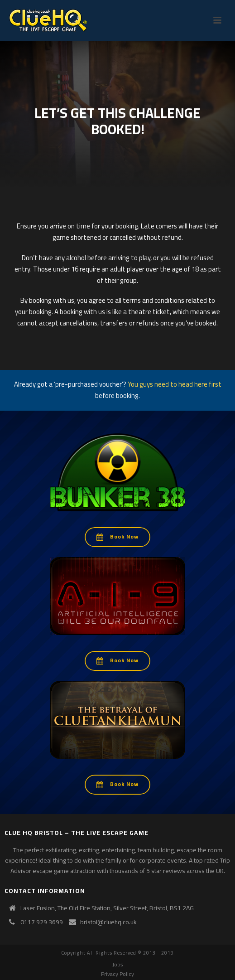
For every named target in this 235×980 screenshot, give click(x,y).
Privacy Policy (117, 974)
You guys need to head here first (175, 384)
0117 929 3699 (42, 922)
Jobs (118, 965)
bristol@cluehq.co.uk (108, 922)
